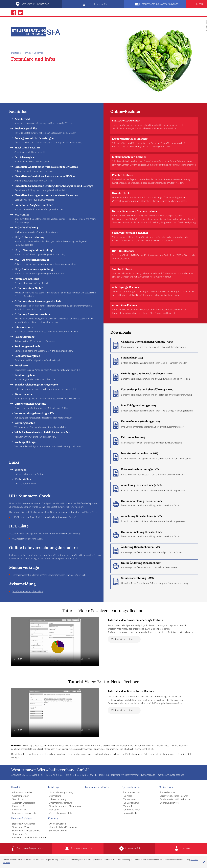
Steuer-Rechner (167, 793)
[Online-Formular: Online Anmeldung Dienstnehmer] (154, 535)
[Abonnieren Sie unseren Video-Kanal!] (20, 13)
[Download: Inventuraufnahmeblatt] (154, 457)
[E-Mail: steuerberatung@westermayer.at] (155, 4)
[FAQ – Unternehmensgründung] (55, 272)
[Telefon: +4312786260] (93, 4)
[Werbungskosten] (55, 425)
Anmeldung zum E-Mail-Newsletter (29, 838)
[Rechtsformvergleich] (55, 358)
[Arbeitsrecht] (55, 121)
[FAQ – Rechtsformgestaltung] (55, 262)
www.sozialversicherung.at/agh (28, 539)
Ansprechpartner (20, 796)
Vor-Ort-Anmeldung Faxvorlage (28, 592)
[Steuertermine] (55, 397)
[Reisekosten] (55, 368)
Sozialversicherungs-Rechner (174, 796)
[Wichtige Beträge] (55, 444)
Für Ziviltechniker (131, 810)
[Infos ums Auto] (55, 330)
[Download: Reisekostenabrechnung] (154, 473)
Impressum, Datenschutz (170, 775)
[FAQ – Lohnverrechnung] (55, 241)
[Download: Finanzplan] (154, 361)
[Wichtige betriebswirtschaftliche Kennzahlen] (55, 435)
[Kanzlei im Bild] (129, 848)
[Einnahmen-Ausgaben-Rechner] (55, 207)
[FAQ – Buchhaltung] (55, 230)
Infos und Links (130, 813)
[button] (154, 126)
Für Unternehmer (131, 793)
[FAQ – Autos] (55, 219)
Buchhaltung (55, 796)
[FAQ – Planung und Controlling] (55, 252)
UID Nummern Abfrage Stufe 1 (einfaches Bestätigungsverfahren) (44, 517)
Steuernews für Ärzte (22, 827)
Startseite (16, 53)
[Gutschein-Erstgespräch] (26, 848)
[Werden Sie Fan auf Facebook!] (14, 13)
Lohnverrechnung (58, 799)
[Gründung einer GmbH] (55, 292)
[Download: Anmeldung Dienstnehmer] (154, 520)
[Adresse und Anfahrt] (31, 4)
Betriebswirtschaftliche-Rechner (176, 799)
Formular (98, 555)
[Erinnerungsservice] (78, 848)
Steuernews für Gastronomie (26, 831)
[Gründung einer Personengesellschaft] (55, 305)
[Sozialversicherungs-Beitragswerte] (55, 387)
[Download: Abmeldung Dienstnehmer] (154, 489)
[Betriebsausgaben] (55, 160)
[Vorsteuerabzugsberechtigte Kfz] (55, 416)
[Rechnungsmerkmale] (55, 349)
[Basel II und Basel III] (55, 150)
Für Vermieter (130, 799)
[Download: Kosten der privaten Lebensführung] (154, 393)
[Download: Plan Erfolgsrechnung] (154, 409)
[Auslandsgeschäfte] (55, 131)
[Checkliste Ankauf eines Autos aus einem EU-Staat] (55, 179)
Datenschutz (148, 775)
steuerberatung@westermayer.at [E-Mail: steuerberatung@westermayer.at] (121, 775)
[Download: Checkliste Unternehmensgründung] (154, 345)
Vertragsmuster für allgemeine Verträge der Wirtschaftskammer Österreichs (49, 575)
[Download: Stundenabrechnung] (154, 582)
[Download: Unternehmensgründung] (154, 425)
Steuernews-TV (20, 834)
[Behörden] (55, 472)
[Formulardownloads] (55, 281)
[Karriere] (181, 848)
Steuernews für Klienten (24, 824)
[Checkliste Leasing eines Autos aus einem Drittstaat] (55, 198)
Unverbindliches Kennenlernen (64, 827)
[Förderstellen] (55, 482)
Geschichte (18, 799)
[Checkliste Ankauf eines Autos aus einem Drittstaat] (55, 169)
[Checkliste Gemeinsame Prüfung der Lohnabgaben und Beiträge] (55, 188)
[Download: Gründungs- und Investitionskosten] (154, 377)
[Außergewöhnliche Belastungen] (55, 140)
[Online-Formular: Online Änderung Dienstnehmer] (154, 566)
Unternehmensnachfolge (61, 813)
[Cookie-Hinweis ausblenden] (204, 862)
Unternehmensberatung (61, 803)
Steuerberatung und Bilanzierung (65, 806)
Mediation (54, 810)
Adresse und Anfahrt (22, 793)
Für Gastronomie (131, 803)
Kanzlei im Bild (19, 806)
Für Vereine (128, 806)
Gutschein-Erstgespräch (24, 803)
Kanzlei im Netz (20, 810)
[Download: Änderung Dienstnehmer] (154, 551)
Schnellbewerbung (58, 831)
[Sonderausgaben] (55, 378)
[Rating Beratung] (55, 339)
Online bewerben (57, 824)
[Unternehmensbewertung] (55, 406)
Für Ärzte (127, 796)
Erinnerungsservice (169, 803)
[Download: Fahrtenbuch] (154, 441)
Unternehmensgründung (61, 793)
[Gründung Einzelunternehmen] (55, 318)
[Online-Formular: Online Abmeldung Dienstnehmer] (154, 504)
